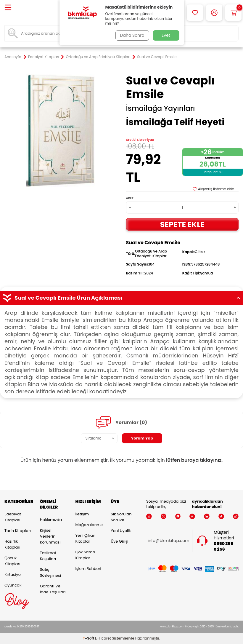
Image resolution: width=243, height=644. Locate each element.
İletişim (82, 514)
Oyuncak (13, 585)
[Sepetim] (233, 13)
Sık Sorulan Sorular (121, 517)
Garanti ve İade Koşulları (53, 589)
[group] (61, 130)
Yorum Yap (142, 438)
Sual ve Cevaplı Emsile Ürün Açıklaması (121, 298)
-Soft (89, 638)
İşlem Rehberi (88, 569)
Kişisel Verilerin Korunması (50, 536)
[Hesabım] (214, 13)
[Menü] (8, 8)
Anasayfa (13, 57)
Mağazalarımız (88, 525)
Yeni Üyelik (121, 531)
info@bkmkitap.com (169, 541)
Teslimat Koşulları (48, 556)
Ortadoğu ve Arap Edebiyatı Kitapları (98, 57)
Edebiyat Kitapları (44, 57)
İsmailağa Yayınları (161, 108)
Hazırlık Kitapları (12, 544)
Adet (130, 198)
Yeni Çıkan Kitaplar (85, 538)
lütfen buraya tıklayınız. (194, 460)
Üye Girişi (119, 541)
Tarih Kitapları (18, 531)
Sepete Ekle (182, 224)
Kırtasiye (13, 575)
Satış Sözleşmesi (50, 572)
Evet (166, 35)
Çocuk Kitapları (12, 561)
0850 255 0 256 (223, 546)
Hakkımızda (51, 520)
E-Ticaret (103, 638)
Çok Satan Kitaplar (85, 555)
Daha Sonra (131, 35)
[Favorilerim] (195, 13)
